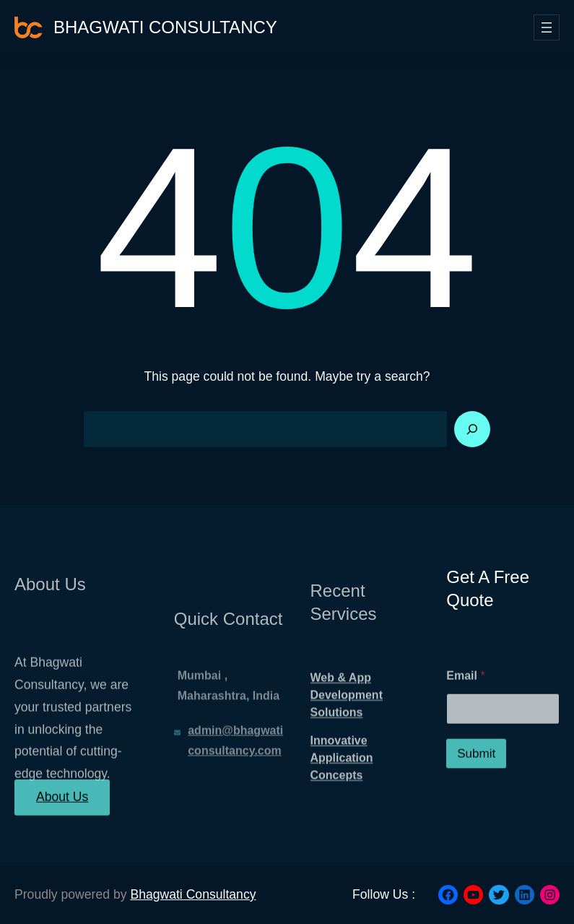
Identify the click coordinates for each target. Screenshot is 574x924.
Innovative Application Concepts (342, 789)
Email (465, 704)
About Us (62, 806)
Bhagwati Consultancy (165, 27)
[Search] (472, 429)
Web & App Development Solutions (347, 726)
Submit (476, 782)
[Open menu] (547, 27)
